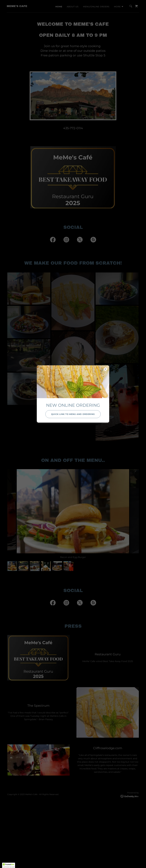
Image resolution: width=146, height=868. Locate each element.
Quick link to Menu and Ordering (73, 414)
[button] (9, 865)
